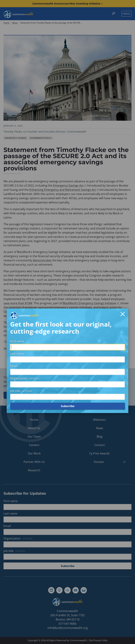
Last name (17, 302)
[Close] (123, 262)
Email (14, 314)
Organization (25, 327)
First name (17, 290)
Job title (22, 339)
